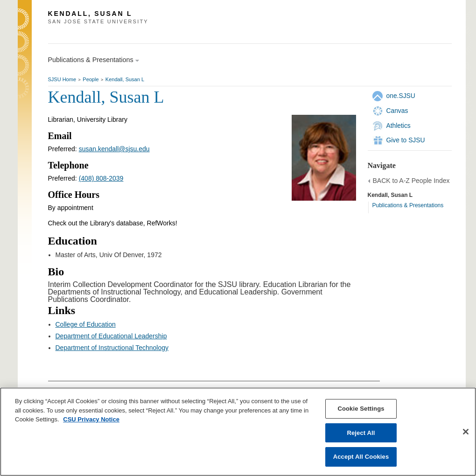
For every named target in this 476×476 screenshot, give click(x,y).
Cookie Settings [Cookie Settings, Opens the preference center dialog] (361, 409)
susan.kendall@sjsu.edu (114, 149)
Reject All (361, 433)
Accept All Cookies (361, 457)
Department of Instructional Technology (112, 348)
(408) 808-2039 (101, 178)
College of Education (86, 324)
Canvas (397, 111)
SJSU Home (62, 79)
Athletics (399, 126)
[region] (238, 432)
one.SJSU (401, 96)
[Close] (466, 432)
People (91, 79)
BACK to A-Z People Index (411, 181)
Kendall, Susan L (125, 79)
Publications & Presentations (408, 205)
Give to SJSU (406, 140)
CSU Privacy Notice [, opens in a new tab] (91, 419)
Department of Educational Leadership (111, 336)
